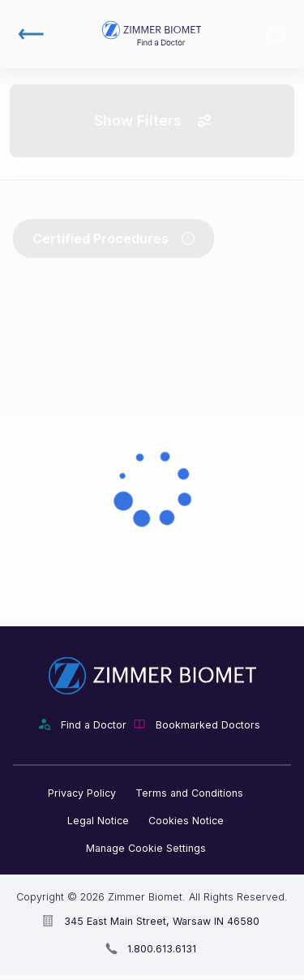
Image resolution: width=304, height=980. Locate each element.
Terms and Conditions (189, 793)
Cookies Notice (186, 821)
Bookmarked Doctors (276, 34)
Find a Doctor (94, 725)
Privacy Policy (82, 793)
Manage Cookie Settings (146, 848)
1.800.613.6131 (162, 949)
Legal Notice (98, 821)
